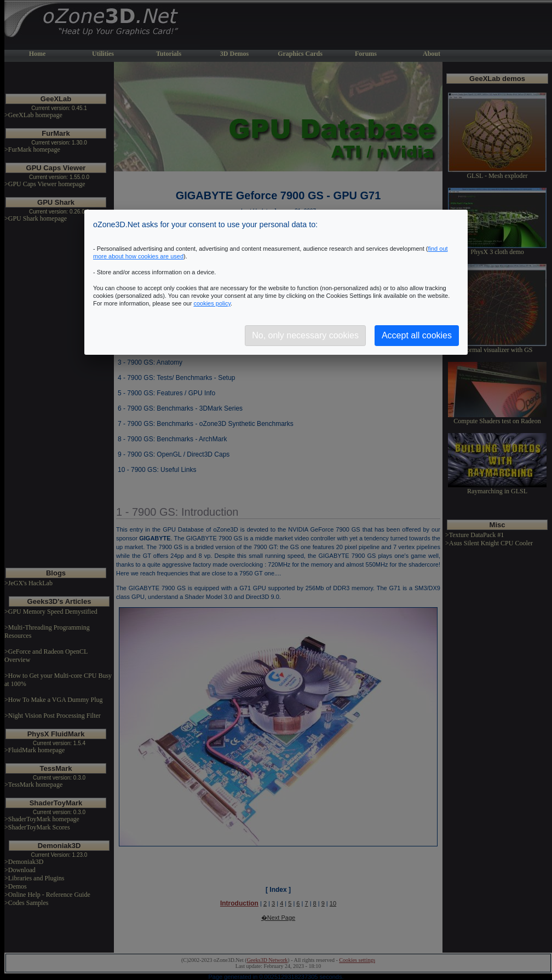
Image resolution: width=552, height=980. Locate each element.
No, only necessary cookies (305, 335)
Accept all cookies (417, 335)
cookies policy (212, 303)
